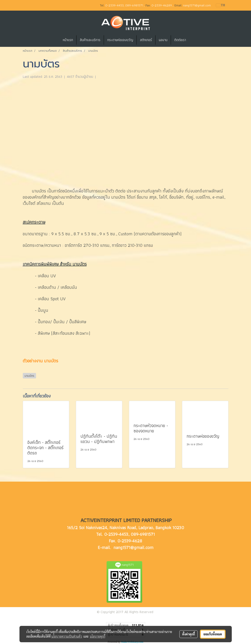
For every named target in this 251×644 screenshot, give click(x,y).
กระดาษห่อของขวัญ (120, 40)
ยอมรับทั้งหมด (213, 634)
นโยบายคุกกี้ (98, 636)
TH (221, 5)
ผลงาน (163, 40)
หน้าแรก (68, 40)
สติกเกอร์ (146, 40)
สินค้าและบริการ (90, 40)
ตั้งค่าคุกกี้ (189, 634)
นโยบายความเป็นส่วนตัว (67, 636)
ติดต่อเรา (180, 40)
